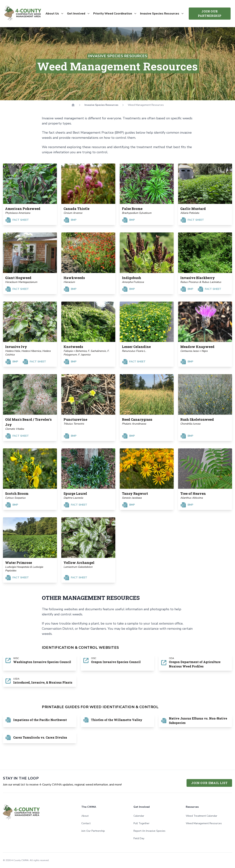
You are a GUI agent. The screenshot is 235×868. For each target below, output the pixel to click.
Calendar (139, 816)
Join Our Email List (209, 783)
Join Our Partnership (210, 13)
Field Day (139, 838)
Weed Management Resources (204, 823)
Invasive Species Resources (101, 105)
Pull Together (141, 823)
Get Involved (142, 807)
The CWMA (89, 807)
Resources (192, 807)
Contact (86, 823)
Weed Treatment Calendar (201, 816)
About (85, 816)
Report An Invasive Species (149, 831)
